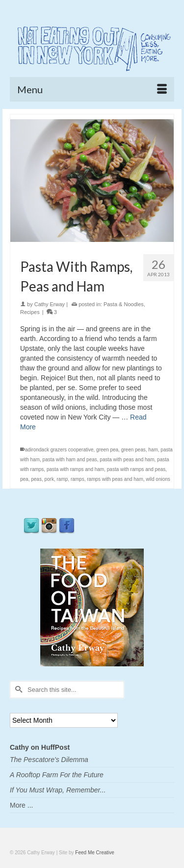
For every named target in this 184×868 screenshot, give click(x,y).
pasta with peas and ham (127, 460)
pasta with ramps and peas (136, 469)
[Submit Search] (17, 690)
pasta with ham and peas (70, 460)
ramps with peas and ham (115, 479)
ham (153, 450)
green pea (107, 450)
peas (36, 479)
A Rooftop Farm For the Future (57, 775)
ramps (78, 479)
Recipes (30, 312)
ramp (63, 479)
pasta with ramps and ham (75, 469)
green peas (133, 450)
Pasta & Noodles (124, 304)
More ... (21, 805)
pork (49, 479)
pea (24, 479)
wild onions (158, 479)
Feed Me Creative (94, 853)
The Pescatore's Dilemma (49, 760)
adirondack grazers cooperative (59, 450)
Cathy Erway (50, 304)
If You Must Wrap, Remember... (58, 790)
